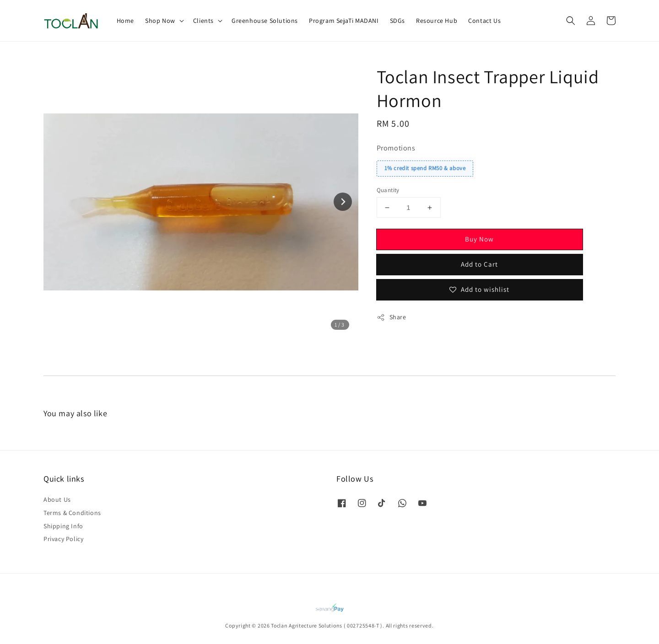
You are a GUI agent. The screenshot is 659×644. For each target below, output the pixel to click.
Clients (203, 21)
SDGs (397, 21)
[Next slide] (343, 202)
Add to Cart (479, 264)
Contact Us (484, 21)
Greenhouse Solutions (265, 21)
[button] (571, 21)
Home (125, 21)
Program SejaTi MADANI (344, 21)
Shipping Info (63, 526)
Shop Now (160, 21)
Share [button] (392, 317)
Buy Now (479, 239)
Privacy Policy (63, 539)
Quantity (388, 190)
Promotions (396, 148)
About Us (57, 499)
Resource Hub (437, 21)
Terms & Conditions (72, 513)
